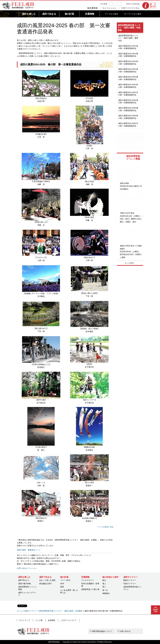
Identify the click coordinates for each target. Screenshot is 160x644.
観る (104, 580)
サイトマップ (24, 620)
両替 (62, 587)
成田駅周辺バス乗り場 (90, 589)
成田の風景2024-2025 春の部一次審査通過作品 (128, 70)
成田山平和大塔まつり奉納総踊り (131, 247)
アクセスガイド (88, 580)
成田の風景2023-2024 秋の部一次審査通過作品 (128, 63)
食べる (105, 590)
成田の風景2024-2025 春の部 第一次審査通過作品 (51, 64)
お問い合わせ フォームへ (27, 568)
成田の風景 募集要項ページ (29, 550)
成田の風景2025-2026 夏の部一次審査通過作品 (128, 109)
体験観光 (106, 593)
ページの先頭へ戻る (105, 527)
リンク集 (38, 620)
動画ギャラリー (130, 580)
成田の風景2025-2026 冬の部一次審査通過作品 (128, 125)
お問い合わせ (125, 631)
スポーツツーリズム (130, 8)
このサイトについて (65, 620)
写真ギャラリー (130, 584)
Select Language (133, 4)
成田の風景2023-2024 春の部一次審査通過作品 (128, 47)
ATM (62, 584)
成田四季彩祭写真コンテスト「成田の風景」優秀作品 (128, 38)
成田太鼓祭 (124, 183)
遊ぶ (104, 584)
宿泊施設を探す (46, 584)
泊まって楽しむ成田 (47, 580)
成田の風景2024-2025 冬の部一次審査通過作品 (128, 94)
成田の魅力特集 (24, 584)
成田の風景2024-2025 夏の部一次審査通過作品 (128, 78)
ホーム (20, 611)
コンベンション (109, 8)
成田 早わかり (24, 580)
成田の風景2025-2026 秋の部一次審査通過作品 (128, 117)
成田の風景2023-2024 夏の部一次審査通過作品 (128, 55)
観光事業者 (93, 8)
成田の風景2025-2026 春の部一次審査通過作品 (128, 101)
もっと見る (129, 263)
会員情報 (49, 620)
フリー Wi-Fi (65, 580)
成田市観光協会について (102, 631)
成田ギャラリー (31, 611)
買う (104, 587)
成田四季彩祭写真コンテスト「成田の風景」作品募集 (129, 28)
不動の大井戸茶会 (127, 213)
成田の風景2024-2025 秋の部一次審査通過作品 (128, 86)
